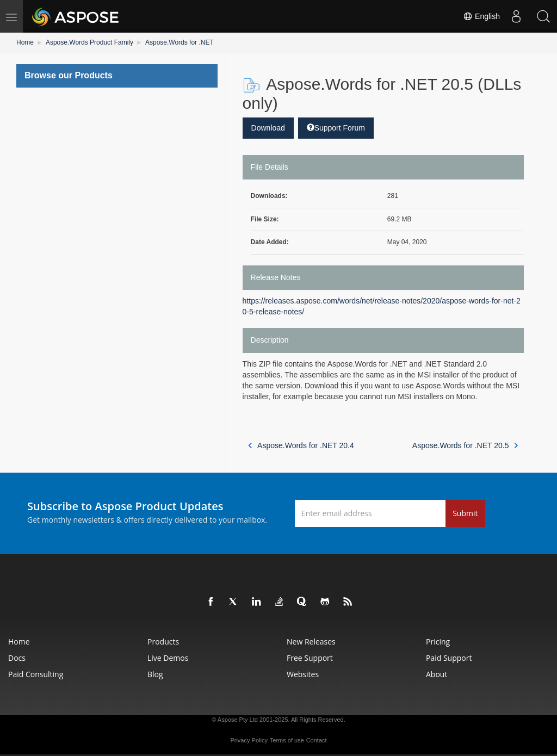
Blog (155, 674)
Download (268, 128)
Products (163, 642)
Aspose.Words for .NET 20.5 (465, 445)
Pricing (438, 642)
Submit (465, 513)
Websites (303, 674)
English (481, 16)
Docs (17, 658)
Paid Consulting (36, 674)
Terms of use (287, 740)
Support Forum (336, 128)
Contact (317, 740)
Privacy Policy (249, 740)
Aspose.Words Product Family (89, 42)
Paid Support (449, 658)
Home (25, 42)
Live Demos (168, 658)
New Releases (311, 642)
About (437, 674)
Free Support (310, 658)
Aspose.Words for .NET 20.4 (301, 445)
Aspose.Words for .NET (180, 42)
